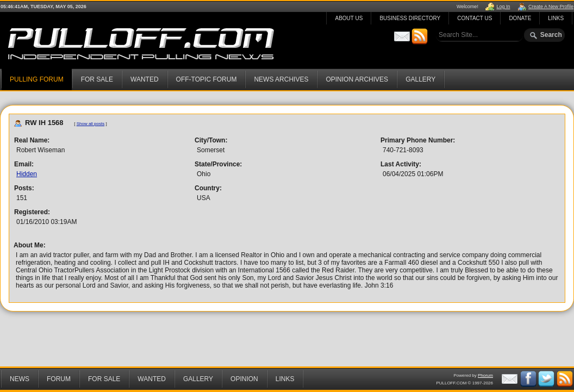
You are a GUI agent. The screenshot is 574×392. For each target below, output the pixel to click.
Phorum (485, 375)
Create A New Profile (551, 7)
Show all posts (91, 124)
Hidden (27, 174)
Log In (503, 7)
